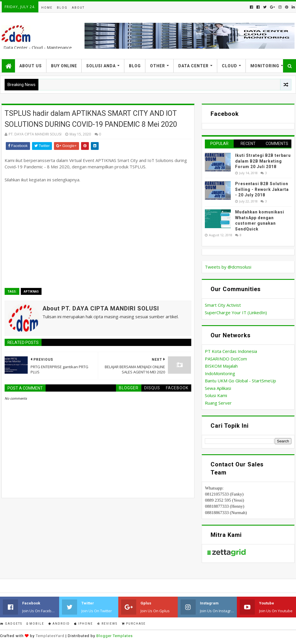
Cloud (230, 66)
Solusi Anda (101, 66)
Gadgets (11, 624)
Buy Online (64, 66)
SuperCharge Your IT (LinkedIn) (236, 312)
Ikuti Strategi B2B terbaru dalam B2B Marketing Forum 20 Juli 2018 (263, 161)
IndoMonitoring (220, 373)
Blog (62, 8)
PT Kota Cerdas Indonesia (231, 351)
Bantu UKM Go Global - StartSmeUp (240, 381)
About (78, 8)
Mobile (35, 624)
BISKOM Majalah (221, 366)
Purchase (134, 624)
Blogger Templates (115, 636)
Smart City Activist (223, 305)
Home (47, 8)
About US (31, 66)
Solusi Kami (216, 395)
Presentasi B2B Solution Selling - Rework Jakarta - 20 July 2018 (262, 189)
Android (59, 624)
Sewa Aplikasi (218, 388)
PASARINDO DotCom (226, 359)
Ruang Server (218, 403)
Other (158, 66)
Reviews (107, 624)
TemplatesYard (50, 636)
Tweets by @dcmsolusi (228, 267)
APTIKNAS (31, 291)
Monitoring (265, 66)
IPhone (84, 624)
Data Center (193, 66)
